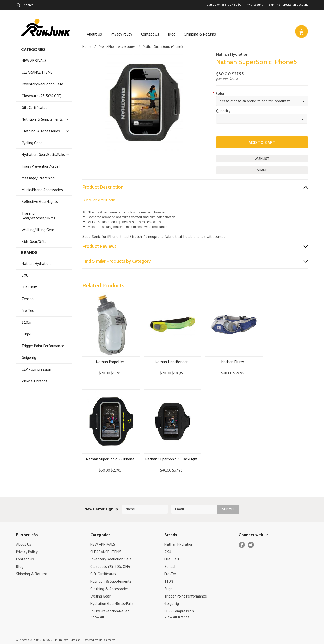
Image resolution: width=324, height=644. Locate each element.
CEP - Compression (36, 369)
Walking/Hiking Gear (38, 230)
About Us (94, 34)
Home (87, 47)
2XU (25, 275)
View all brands (35, 381)
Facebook (242, 545)
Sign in (273, 5)
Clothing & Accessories (41, 131)
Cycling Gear (32, 143)
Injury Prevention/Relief (41, 166)
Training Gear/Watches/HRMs (38, 216)
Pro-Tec (28, 311)
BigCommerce (107, 640)
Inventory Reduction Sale (42, 84)
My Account (255, 5)
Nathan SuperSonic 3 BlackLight (171, 459)
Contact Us (150, 34)
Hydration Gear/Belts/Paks (43, 154)
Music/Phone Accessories (42, 190)
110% (26, 322)
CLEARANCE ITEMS (37, 72)
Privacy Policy (122, 34)
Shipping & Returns (200, 34)
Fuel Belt (29, 287)
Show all (97, 617)
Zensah (28, 299)
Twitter (251, 545)
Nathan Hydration (36, 264)
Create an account (295, 5)
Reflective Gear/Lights (40, 201)
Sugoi (26, 334)
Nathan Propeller (110, 362)
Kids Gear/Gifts (34, 242)
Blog (172, 34)
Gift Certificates (35, 107)
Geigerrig (29, 358)
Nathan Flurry (233, 362)
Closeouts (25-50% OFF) (41, 96)
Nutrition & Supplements (42, 119)
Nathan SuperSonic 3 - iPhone (110, 459)
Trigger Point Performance (43, 346)
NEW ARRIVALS (34, 60)
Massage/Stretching (38, 178)
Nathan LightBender (171, 362)
